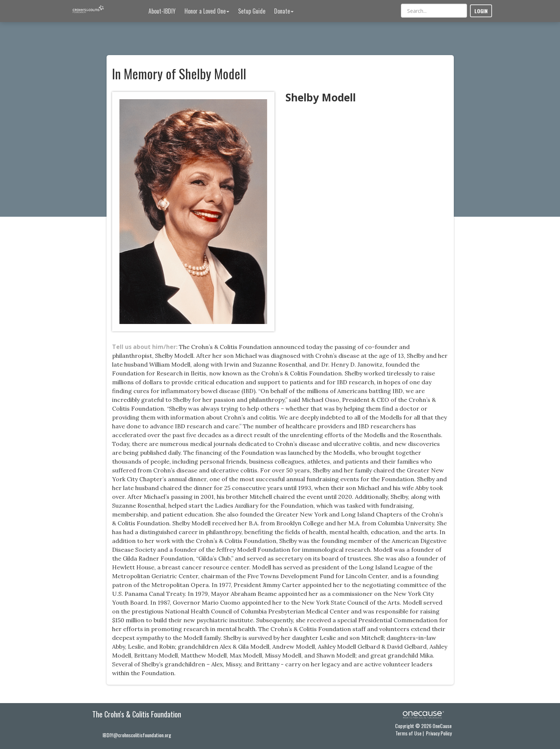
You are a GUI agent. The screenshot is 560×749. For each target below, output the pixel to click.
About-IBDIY (162, 11)
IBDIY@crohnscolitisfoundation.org (137, 735)
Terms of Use (408, 733)
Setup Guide (252, 11)
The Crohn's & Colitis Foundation (137, 714)
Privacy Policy (439, 733)
